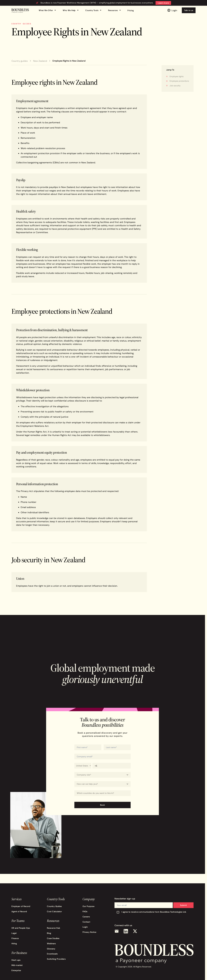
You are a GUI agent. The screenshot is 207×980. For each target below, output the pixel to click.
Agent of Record (19, 911)
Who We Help (71, 10)
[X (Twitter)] (135, 931)
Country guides (20, 61)
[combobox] (102, 793)
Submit (183, 905)
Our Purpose (89, 906)
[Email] (117, 931)
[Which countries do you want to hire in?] (103, 793)
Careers (86, 917)
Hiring (14, 943)
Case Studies (53, 938)
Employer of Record (21, 906)
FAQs (85, 911)
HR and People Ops (21, 928)
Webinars (51, 943)
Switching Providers (56, 959)
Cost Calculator (54, 911)
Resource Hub (53, 928)
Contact (86, 922)
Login (85, 927)
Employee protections (179, 81)
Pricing (131, 10)
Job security (175, 86)
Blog (49, 933)
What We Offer (48, 10)
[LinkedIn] (126, 931)
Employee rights (177, 76)
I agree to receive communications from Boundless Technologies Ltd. (154, 912)
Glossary (51, 949)
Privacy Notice (89, 932)
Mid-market (17, 965)
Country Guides (54, 906)
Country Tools (94, 10)
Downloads (52, 954)
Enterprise (16, 970)
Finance (15, 938)
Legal (14, 933)
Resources (115, 10)
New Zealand (40, 61)
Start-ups (16, 960)
